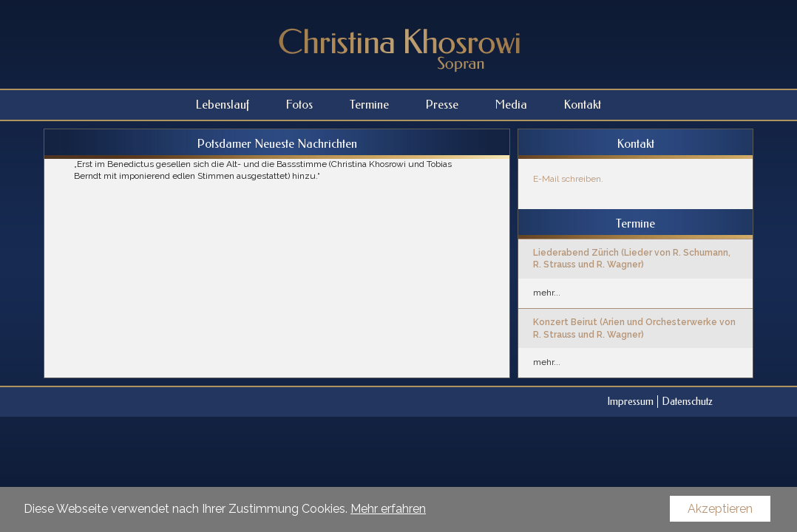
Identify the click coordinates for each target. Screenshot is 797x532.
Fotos (299, 105)
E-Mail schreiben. (568, 179)
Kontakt (583, 105)
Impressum (630, 402)
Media (511, 105)
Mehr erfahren (388, 509)
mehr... (547, 293)
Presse (442, 105)
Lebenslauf (223, 105)
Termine (369, 105)
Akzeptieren (720, 509)
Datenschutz (687, 402)
